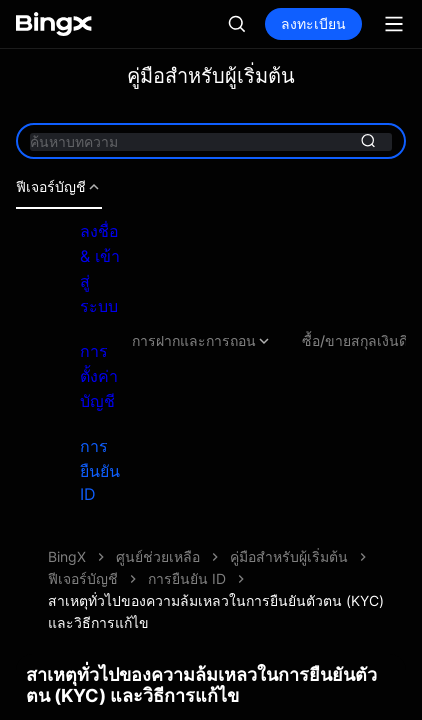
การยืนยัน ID (100, 470)
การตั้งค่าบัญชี (99, 376)
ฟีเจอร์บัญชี (59, 187)
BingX (67, 556)
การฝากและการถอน (202, 341)
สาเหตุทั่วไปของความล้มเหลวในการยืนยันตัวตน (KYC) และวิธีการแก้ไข (216, 611)
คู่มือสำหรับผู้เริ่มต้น (289, 556)
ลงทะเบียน (313, 23)
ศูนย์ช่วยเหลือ (158, 556)
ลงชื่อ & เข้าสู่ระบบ (100, 268)
